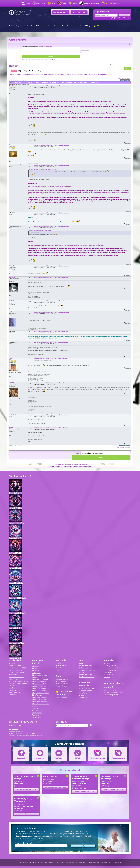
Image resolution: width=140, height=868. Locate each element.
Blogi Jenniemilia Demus (41, 684)
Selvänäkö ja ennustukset (55, 74)
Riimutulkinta (61, 681)
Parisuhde (66, 26)
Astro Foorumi (17, 40)
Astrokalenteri (61, 12)
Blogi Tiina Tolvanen (40, 702)
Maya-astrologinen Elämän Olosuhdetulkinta (25, 735)
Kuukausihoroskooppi (17, 666)
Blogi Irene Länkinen (40, 697)
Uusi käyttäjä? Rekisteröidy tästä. (118, 18)
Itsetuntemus (54, 26)
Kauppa (107, 677)
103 (25, 80)
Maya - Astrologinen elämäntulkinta (22, 733)
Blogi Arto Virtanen (39, 699)
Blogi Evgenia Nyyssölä (41, 693)
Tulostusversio (125, 80)
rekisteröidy (49, 46)
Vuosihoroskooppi (86, 691)
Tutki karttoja (14, 26)
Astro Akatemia (61, 698)
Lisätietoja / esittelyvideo (26, 790)
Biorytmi (35, 666)
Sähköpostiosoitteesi (23, 843)
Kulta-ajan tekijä (110, 666)
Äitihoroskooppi (15, 675)
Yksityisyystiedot (107, 862)
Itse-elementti (84, 697)
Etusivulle (12, 695)
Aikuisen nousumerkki (17, 670)
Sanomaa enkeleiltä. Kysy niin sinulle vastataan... (87, 74)
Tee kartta (36, 715)
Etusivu (27, 3)
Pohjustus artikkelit (111, 670)
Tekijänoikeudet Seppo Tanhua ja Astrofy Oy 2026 (33, 862)
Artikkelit (12, 688)
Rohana (12, 145)
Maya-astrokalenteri (16, 731)
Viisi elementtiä (85, 695)
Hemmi (11, 428)
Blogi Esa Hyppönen (40, 688)
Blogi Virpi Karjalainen (40, 682)
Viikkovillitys (13, 663)
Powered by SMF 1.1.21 (61, 464)
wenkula (12, 277)
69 (15, 80)
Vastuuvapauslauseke (93, 862)
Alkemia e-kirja (14, 692)
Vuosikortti (83, 672)
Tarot (64, 3)
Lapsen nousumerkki (17, 672)
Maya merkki (14, 686)
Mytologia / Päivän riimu (65, 679)
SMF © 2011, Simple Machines (79, 464)
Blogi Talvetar (37, 695)
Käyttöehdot (81, 862)
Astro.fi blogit (86, 26)
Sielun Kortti (84, 668)
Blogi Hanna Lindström (41, 704)
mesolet (12, 301)
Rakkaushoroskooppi (17, 677)
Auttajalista (13, 690)
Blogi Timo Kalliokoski (40, 679)
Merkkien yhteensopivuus (18, 681)
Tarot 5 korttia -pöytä (87, 675)
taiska (11, 358)
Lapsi (75, 26)
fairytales (12, 266)
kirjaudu (41, 46)
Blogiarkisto (108, 672)
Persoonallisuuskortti (87, 670)
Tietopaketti (37, 708)
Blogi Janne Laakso (39, 686)
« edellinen (120, 78)
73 (22, 80)
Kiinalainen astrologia (91, 3)
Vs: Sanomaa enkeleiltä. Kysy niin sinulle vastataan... (51, 86)
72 (21, 80)
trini (10, 312)
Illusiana (12, 383)
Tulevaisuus (41, 26)
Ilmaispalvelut (28, 26)
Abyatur (12, 86)
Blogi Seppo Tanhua (40, 675)
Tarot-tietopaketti (86, 666)
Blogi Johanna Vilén (40, 677)
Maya (53, 3)
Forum (35, 706)
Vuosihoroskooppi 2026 (17, 668)
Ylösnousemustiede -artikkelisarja (117, 668)
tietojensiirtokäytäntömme (43, 839)
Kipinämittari (14, 679)
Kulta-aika (112, 3)
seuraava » (127, 78)
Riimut (75, 3)
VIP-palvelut (100, 26)
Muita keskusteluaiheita (33, 74)
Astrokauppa (79, 12)
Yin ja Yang (83, 693)
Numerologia (41, 3)
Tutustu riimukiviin (63, 686)
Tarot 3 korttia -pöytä (87, 677)
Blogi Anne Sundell (39, 691)
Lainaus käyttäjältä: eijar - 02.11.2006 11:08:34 (40, 231)
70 (17, 80)
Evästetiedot (118, 862)
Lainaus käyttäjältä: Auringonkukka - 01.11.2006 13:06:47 (43, 169)
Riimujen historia (62, 684)
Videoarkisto (109, 675)
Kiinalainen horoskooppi (18, 684)
